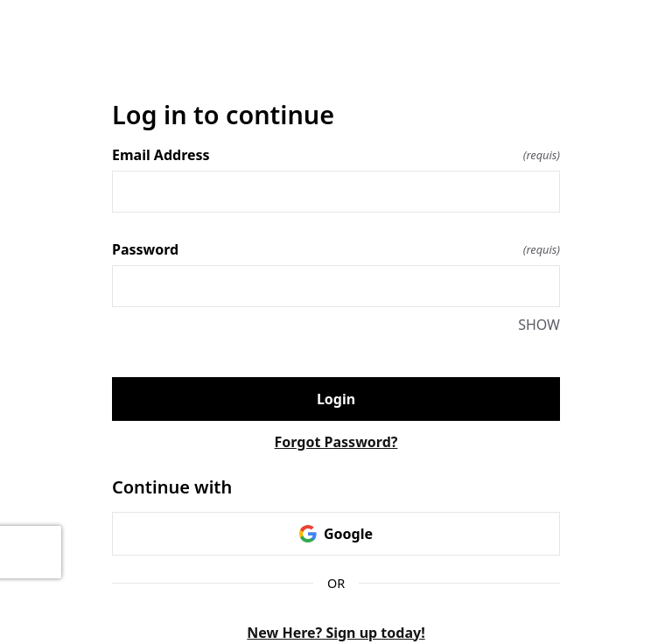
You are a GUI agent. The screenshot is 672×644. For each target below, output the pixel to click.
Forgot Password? (336, 442)
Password (336, 249)
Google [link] (336, 534)
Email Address (336, 155)
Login (336, 399)
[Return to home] (336, 56)
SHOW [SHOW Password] (539, 325)
